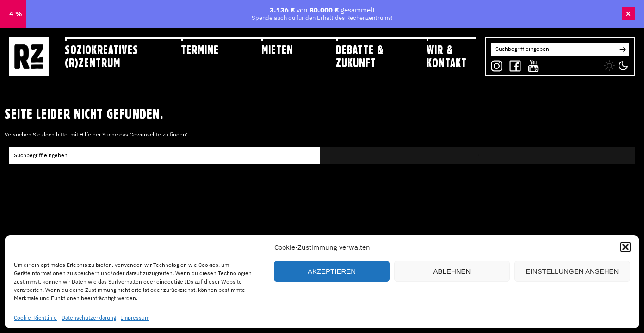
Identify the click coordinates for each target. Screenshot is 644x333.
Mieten (277, 50)
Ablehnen (452, 271)
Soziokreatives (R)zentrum (102, 56)
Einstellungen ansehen (573, 271)
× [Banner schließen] (629, 14)
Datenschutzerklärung (89, 318)
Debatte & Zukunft (360, 56)
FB (513, 64)
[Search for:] (554, 49)
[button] (625, 247)
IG (494, 64)
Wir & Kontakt (447, 56)
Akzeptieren (332, 271)
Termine (200, 50)
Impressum (135, 318)
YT (531, 64)
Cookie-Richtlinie (35, 318)
